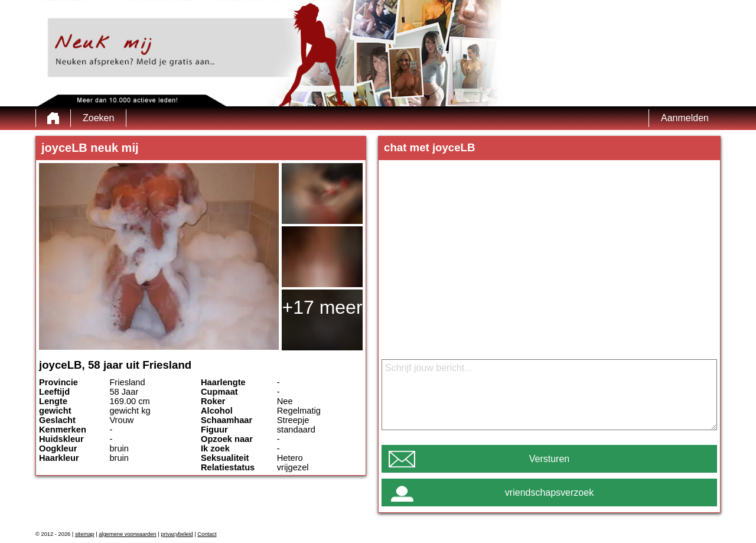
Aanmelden (685, 118)
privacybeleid (177, 534)
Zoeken (98, 118)
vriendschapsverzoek (549, 492)
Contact (207, 534)
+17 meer (322, 307)
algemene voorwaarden (128, 534)
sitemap (85, 534)
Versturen (549, 459)
